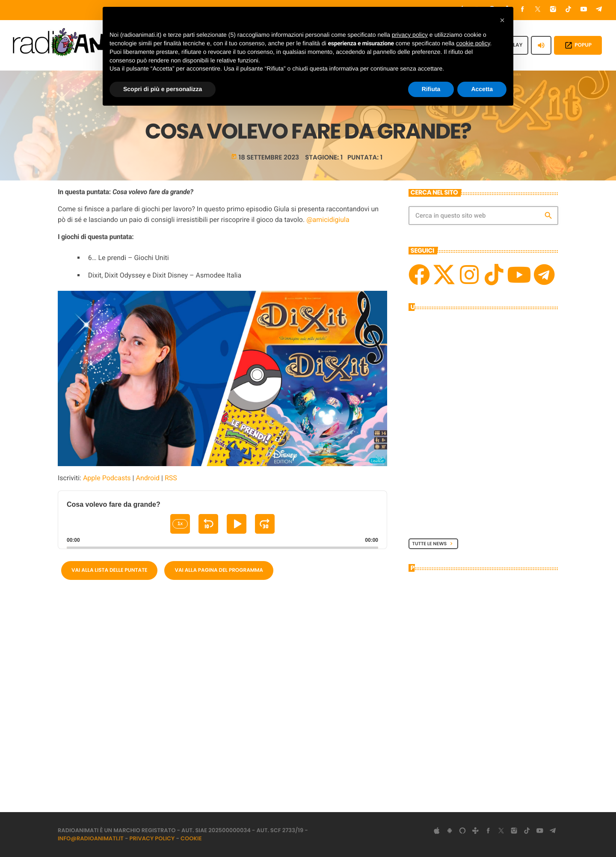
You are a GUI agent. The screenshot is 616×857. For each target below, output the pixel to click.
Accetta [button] (482, 89)
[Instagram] (553, 10)
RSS (171, 478)
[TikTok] (569, 10)
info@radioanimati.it (91, 838)
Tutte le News (434, 544)
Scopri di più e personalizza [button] (163, 89)
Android (148, 478)
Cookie (191, 838)
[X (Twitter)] (538, 10)
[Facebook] (523, 10)
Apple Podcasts (107, 478)
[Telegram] (599, 10)
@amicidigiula (328, 220)
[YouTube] (584, 10)
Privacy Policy (152, 838)
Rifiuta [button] (431, 89)
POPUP (578, 45)
